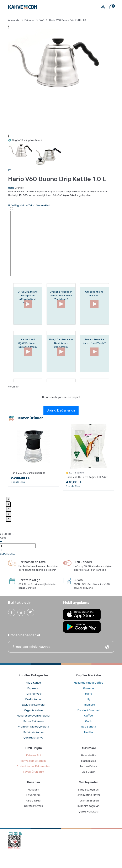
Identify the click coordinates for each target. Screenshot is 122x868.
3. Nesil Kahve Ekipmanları (33, 766)
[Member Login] (103, 7)
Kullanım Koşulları (89, 806)
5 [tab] (9, 519)
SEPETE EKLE (8, 554)
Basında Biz (89, 755)
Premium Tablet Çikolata (33, 727)
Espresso (33, 688)
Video (25, 205)
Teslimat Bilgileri (89, 801)
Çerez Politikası (89, 812)
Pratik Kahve (33, 699)
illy (89, 699)
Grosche (89, 688)
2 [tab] (8, 504)
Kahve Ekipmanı (34, 721)
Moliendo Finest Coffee (89, 683)
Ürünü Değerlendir (61, 410)
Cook (89, 721)
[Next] (9, 136)
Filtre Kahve (33, 683)
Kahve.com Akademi (33, 761)
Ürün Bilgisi (15, 205)
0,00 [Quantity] (18, 546)
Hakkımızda (89, 761)
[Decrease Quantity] (1, 541)
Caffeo (89, 716)
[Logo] (23, 7)
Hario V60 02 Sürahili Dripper (28, 473)
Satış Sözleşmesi (89, 790)
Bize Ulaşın (89, 772)
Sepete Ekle (18, 482)
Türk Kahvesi (34, 694)
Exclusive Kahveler (34, 705)
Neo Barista (89, 727)
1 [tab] (8, 499)
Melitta (89, 732)
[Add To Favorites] (9, 170)
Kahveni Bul (34, 755)
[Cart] (112, 7)
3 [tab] (9, 509)
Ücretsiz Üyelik (34, 806)
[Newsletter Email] (61, 647)
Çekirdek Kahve (33, 738)
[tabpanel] (34, 456)
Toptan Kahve (89, 766)
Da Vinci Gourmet (89, 710)
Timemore (89, 705)
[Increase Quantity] (1, 550)
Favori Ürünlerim (34, 772)
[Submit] (107, 647)
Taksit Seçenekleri (39, 205)
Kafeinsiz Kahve (34, 732)
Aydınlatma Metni (89, 795)
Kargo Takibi (33, 801)
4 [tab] (9, 514)
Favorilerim (33, 795)
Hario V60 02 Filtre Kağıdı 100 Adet (87, 477)
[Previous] (9, 27)
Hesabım (33, 790)
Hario (11, 188)
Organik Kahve (34, 710)
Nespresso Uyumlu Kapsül (33, 716)
